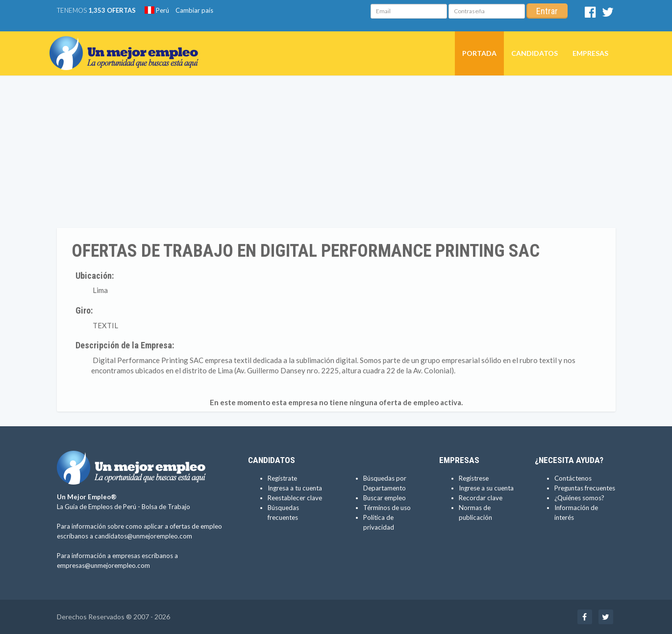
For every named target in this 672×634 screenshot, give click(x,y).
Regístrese (474, 478)
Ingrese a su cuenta (486, 488)
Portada (479, 53)
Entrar (547, 11)
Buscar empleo (385, 498)
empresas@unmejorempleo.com (103, 565)
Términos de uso (387, 508)
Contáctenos (573, 478)
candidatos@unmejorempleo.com (143, 536)
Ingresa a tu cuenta (295, 488)
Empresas (590, 53)
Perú (157, 10)
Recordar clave (481, 498)
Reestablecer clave (295, 498)
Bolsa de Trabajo (166, 507)
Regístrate (282, 478)
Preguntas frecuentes (585, 488)
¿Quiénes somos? (579, 498)
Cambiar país (194, 10)
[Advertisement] (336, 154)
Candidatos (535, 53)
